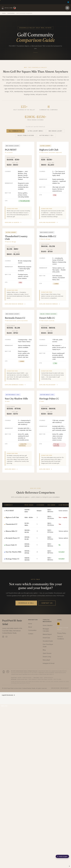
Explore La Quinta (13, 222)
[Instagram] (3, 637)
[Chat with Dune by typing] (62, 856)
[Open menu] (67, 8)
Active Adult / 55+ (46, 135)
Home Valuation (48, 625)
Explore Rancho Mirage (15, 304)
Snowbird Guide (48, 641)
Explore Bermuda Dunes (15, 385)
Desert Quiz (46, 638)
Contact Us (47, 603)
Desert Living (47, 657)
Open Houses (47, 653)
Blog (44, 650)
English (4, 706)
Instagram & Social (49, 663)
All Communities (15, 131)
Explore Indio (11, 469)
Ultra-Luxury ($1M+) (35, 131)
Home (4, 13)
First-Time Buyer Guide (48, 645)
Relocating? (46, 660)
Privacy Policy (62, 633)
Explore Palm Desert (49, 222)
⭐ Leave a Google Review (63, 629)
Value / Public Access (26, 135)
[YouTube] (6, 637)
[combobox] (6, 706)
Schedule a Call (26, 603)
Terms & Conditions (61, 638)
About (30, 627)
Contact (31, 634)
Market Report (47, 634)
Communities (11, 13)
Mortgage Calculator (46, 630)
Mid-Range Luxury (55, 131)
